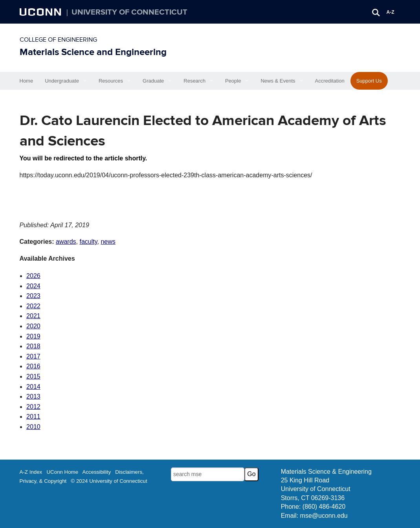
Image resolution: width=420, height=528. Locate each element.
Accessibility (97, 472)
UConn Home (62, 472)
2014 (33, 387)
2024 (33, 286)
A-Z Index (31, 472)
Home (27, 81)
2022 (33, 306)
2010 (33, 427)
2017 (33, 356)
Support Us (369, 81)
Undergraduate (62, 81)
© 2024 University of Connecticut (109, 481)
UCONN (41, 12)
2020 (33, 326)
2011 (33, 417)
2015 (33, 376)
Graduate (153, 81)
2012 (33, 407)
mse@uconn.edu (324, 516)
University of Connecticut (129, 12)
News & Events (278, 81)
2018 (33, 346)
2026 (33, 276)
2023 (33, 296)
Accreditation (330, 81)
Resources (111, 81)
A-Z (391, 12)
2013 (33, 396)
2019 (33, 336)
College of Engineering (58, 40)
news (108, 242)
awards (66, 242)
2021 (33, 316)
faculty (88, 242)
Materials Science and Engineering (93, 52)
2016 (33, 366)
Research (194, 81)
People (233, 81)
